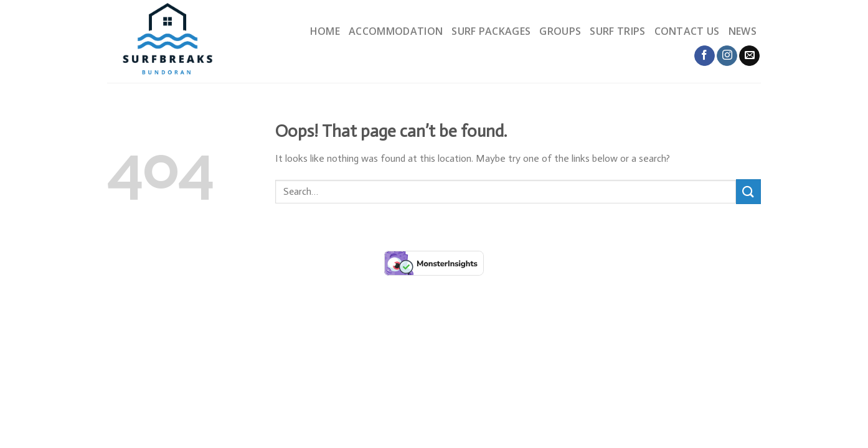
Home (325, 31)
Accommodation (396, 31)
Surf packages (491, 31)
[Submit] (748, 191)
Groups (560, 31)
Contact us (687, 31)
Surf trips (617, 31)
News (743, 31)
